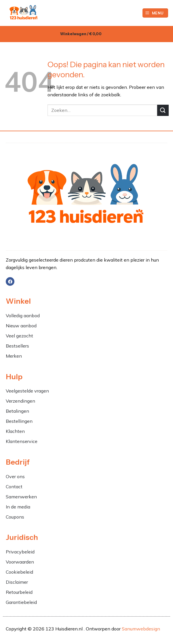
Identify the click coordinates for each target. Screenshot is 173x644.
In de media (18, 507)
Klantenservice (22, 441)
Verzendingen (20, 401)
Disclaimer (17, 582)
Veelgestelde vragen (27, 391)
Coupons (15, 517)
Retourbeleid (19, 592)
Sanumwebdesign (141, 629)
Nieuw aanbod (21, 326)
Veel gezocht (19, 336)
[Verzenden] (163, 110)
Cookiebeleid (19, 572)
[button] (155, 13)
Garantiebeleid (21, 602)
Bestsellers (17, 346)
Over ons (15, 476)
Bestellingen (19, 421)
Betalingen (17, 411)
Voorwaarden (20, 562)
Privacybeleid (20, 552)
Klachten (16, 431)
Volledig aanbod (23, 316)
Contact (14, 487)
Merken (14, 356)
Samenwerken (21, 497)
